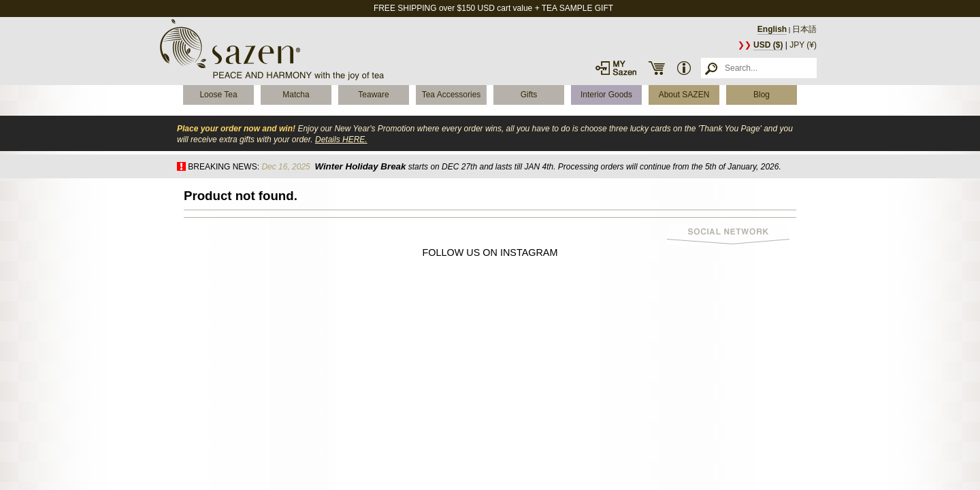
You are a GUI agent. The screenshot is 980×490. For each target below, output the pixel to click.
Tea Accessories (452, 95)
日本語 (804, 29)
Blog (762, 95)
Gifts (529, 95)
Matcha (296, 95)
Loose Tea (218, 95)
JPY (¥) (803, 45)
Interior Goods (606, 95)
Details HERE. (341, 140)
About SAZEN (684, 95)
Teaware (373, 95)
